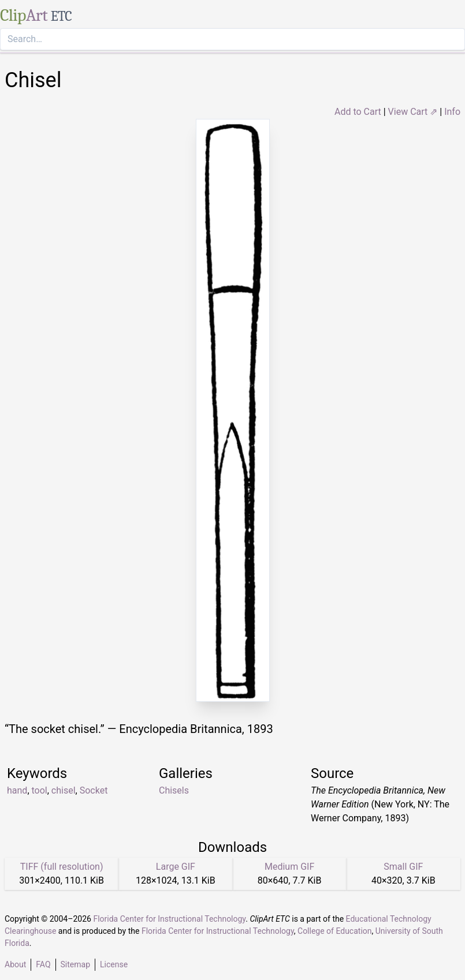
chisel (64, 790)
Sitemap (75, 964)
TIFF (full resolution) (62, 867)
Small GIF (403, 867)
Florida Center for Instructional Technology (169, 919)
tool (40, 790)
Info (452, 112)
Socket (94, 790)
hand (17, 790)
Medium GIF (289, 867)
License (114, 964)
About (15, 964)
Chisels (174, 790)
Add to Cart (358, 112)
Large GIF (176, 867)
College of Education (335, 931)
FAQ (43, 964)
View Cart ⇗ (413, 112)
